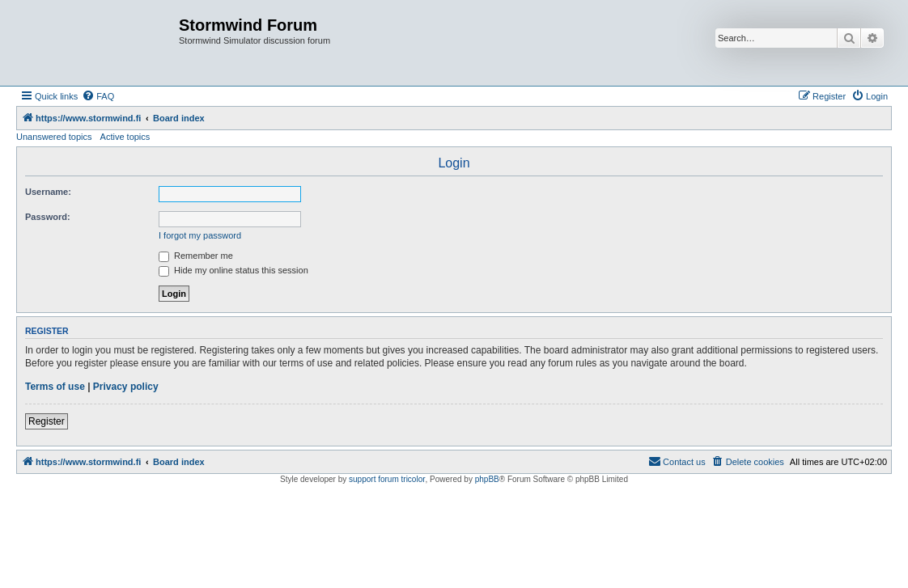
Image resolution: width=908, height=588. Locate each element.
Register (47, 421)
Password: (48, 217)
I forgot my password (200, 235)
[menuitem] (98, 96)
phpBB (487, 479)
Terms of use (55, 387)
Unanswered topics (54, 137)
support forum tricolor (387, 479)
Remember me (196, 256)
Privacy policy (126, 387)
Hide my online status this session (233, 270)
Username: (48, 192)
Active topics (125, 137)
